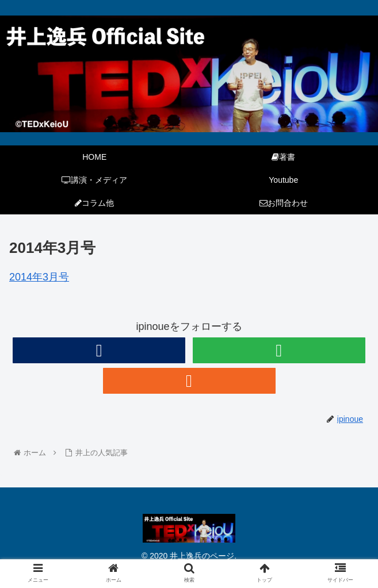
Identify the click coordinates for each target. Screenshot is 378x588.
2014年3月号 (39, 277)
